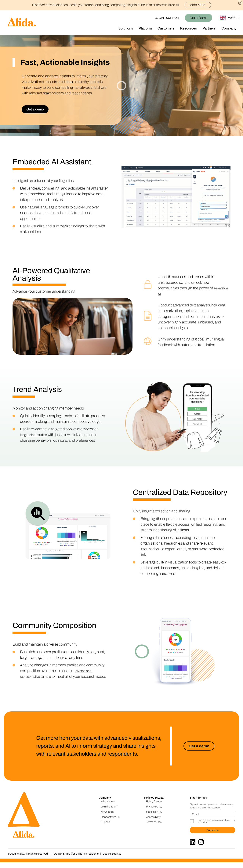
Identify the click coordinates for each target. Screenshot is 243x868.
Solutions (126, 28)
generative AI (168, 294)
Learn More (199, 5)
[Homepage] (18, 23)
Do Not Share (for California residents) (77, 859)
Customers (166, 28)
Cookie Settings (112, 859)
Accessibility (153, 823)
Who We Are (108, 807)
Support (173, 18)
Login (159, 18)
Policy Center (154, 807)
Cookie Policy (154, 817)
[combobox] (230, 18)
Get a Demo (199, 18)
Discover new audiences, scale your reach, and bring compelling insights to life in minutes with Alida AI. (122, 5)
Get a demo (35, 109)
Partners (209, 28)
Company (229, 28)
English (228, 18)
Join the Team (109, 812)
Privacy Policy (154, 812)
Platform (145, 28)
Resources (189, 28)
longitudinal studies (36, 435)
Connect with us (110, 823)
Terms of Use (154, 828)
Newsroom (107, 817)
